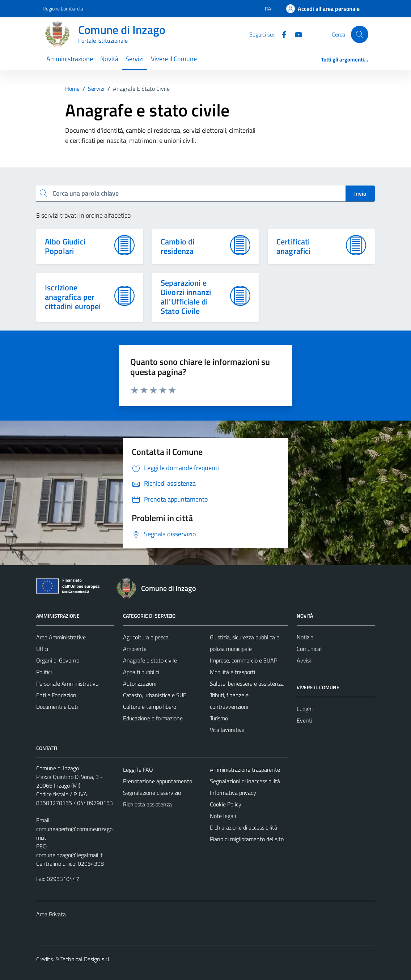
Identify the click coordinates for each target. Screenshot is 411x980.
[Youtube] (296, 34)
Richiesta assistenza (147, 804)
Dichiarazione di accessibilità (243, 827)
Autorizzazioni (140, 683)
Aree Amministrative (61, 637)
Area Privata (51, 914)
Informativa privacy (233, 793)
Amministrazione (70, 59)
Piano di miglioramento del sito (247, 839)
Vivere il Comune (174, 59)
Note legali (223, 816)
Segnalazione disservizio (152, 793)
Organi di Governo (58, 660)
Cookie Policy (226, 804)
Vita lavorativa (227, 730)
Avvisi (304, 660)
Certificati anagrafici (294, 246)
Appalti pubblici (141, 672)
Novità (109, 59)
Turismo (219, 718)
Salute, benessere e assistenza (247, 683)
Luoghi (305, 709)
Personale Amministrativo (67, 683)
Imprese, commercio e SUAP (243, 660)
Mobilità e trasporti (232, 672)
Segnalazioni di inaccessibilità (245, 781)
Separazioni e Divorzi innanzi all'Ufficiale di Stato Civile (186, 297)
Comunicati (310, 649)
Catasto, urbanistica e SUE (155, 695)
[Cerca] (360, 34)
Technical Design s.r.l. (85, 959)
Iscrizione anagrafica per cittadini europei (73, 297)
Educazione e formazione (153, 718)
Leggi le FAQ (138, 770)
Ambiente (135, 649)
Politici (44, 672)
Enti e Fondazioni (57, 695)
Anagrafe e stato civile (150, 660)
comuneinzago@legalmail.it (69, 855)
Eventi (304, 720)
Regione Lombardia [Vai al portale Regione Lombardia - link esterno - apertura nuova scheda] (63, 8)
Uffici (42, 649)
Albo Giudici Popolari (65, 246)
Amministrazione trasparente (245, 770)
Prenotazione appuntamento (158, 781)
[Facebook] (281, 34)
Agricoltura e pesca (146, 637)
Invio (360, 193)
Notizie (305, 637)
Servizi (135, 59)
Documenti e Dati (57, 707)
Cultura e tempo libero (150, 707)
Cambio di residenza (177, 246)
